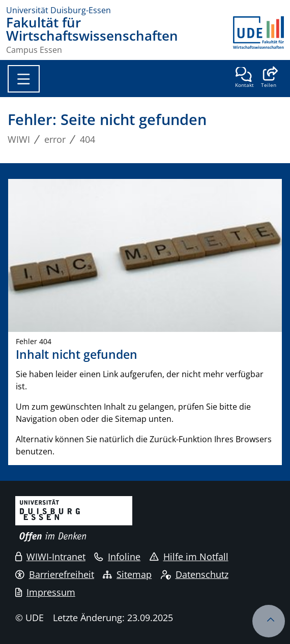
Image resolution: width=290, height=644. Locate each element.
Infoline (117, 557)
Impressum (45, 592)
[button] (268, 78)
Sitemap (127, 574)
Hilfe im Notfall (189, 557)
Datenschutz (195, 574)
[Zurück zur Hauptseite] (258, 35)
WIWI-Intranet (50, 557)
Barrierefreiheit (55, 574)
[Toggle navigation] (24, 79)
